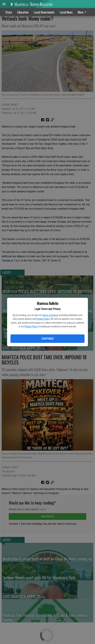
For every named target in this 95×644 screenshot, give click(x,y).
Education (23, 12)
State (9, 12)
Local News (66, 12)
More (83, 12)
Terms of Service (50, 315)
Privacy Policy (43, 319)
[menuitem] (83, 12)
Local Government (44, 12)
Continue (47, 339)
